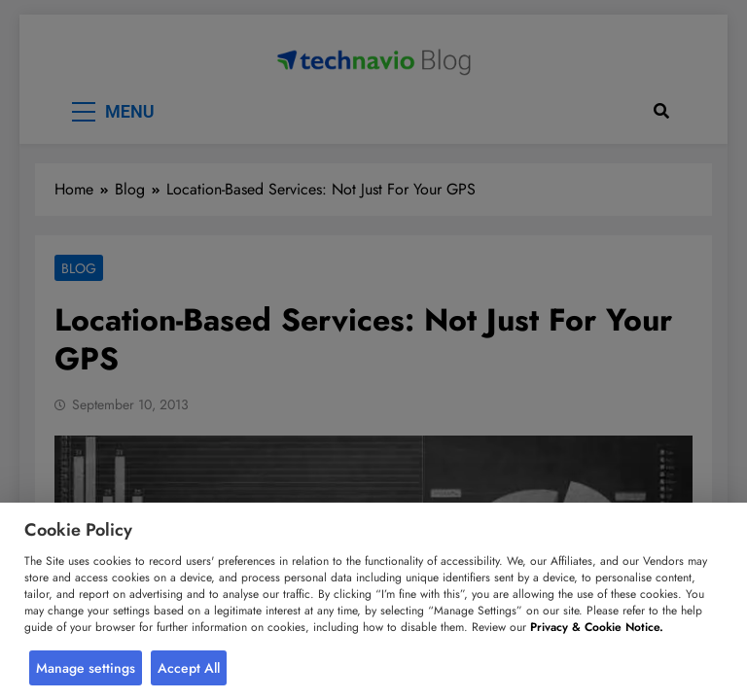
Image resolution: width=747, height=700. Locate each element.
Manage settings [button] (86, 668)
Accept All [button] (189, 668)
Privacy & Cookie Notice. (597, 627)
